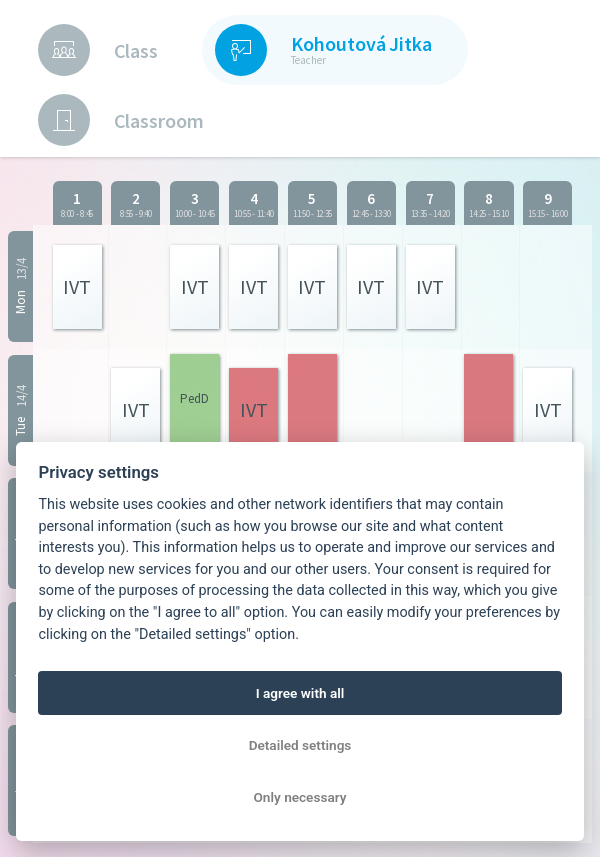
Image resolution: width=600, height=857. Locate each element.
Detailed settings (300, 745)
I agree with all (300, 693)
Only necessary (300, 797)
